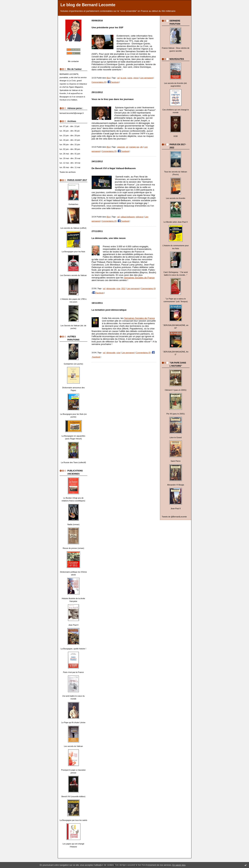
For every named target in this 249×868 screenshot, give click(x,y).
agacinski (121, 147)
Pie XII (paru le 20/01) (176, 414)
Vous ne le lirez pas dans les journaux (113, 99)
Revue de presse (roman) (73, 548)
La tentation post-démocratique (109, 310)
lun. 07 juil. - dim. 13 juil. (70, 126)
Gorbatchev (73, 204)
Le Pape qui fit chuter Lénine (73, 722)
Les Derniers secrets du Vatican (73, 275)
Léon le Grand (176, 437)
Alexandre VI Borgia (176, 485)
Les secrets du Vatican (73, 746)
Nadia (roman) (73, 524)
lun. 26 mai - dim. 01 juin (70, 154)
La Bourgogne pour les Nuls (73, 252)
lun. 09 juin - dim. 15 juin (70, 144)
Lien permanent (147, 78)
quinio (130, 78)
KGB (176, 136)
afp (142, 147)
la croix (123, 78)
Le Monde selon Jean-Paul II (176, 222)
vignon (136, 78)
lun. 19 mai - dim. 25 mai (70, 158)
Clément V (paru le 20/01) (176, 390)
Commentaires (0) (99, 82)
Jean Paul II (73, 625)
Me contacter (73, 61)
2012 (123, 288)
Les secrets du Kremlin (176, 198)
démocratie (111, 288)
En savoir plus (179, 865)
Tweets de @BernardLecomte (174, 517)
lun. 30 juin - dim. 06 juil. (70, 131)
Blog (109, 78)
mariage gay (134, 147)
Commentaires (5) (109, 151)
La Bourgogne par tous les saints (73, 820)
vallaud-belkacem (128, 217)
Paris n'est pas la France (73, 672)
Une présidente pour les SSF (108, 27)
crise (118, 288)
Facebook (113, 82)
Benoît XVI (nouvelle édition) (73, 796)
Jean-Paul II (176, 508)
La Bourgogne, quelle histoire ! (73, 649)
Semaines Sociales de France (139, 278)
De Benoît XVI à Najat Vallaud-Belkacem (114, 168)
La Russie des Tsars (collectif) (73, 462)
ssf (118, 78)
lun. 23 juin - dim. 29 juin (70, 135)
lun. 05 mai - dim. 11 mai (70, 167)
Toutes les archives (68, 172)
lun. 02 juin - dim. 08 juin (70, 149)
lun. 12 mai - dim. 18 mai (70, 163)
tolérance (140, 217)
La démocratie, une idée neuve (109, 238)
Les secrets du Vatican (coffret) (73, 228)
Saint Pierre (176, 461)
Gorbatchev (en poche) (73, 364)
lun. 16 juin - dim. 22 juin (70, 140)
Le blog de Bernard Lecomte (88, 5)
